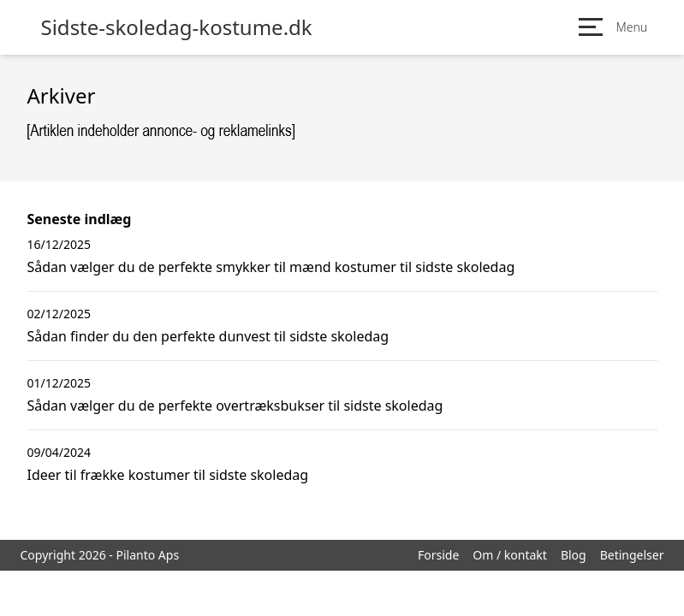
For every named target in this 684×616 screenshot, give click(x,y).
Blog (574, 555)
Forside (438, 555)
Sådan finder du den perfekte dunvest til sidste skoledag (208, 336)
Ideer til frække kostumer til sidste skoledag (168, 475)
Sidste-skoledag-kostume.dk (177, 27)
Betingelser (632, 555)
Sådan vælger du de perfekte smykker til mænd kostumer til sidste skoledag (271, 267)
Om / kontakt (510, 555)
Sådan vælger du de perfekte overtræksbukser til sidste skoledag (235, 406)
